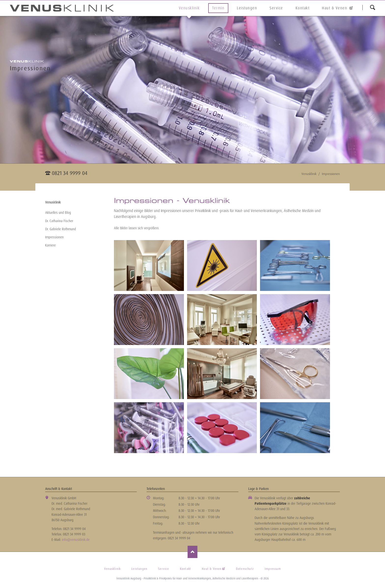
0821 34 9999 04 (70, 173)
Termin (218, 8)
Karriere (50, 245)
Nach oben (192, 552)
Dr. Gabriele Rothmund (61, 229)
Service (276, 8)
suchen (372, 7)
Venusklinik (189, 8)
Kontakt (303, 8)
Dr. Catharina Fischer (59, 221)
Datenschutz (245, 569)
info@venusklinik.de (76, 540)
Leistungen (247, 8)
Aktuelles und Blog (58, 213)
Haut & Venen (335, 8)
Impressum (273, 569)
